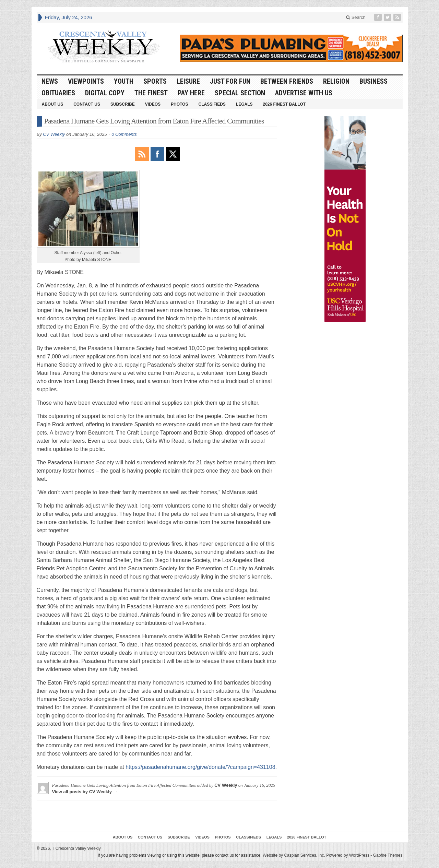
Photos (179, 104)
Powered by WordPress (348, 855)
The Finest (151, 93)
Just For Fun (230, 81)
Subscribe (123, 104)
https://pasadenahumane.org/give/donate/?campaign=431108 (200, 767)
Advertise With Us (304, 93)
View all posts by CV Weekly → (85, 792)
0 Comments (124, 134)
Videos (153, 104)
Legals (244, 104)
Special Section (240, 93)
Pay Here (191, 93)
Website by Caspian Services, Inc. (294, 855)
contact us (224, 855)
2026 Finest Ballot (284, 104)
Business (373, 81)
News (50, 81)
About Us (53, 104)
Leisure (188, 81)
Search (356, 17)
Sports (155, 81)
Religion (336, 81)
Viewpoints (86, 81)
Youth (124, 81)
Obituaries (58, 93)
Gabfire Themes (388, 855)
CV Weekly (54, 134)
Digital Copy (105, 93)
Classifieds (212, 104)
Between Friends (287, 81)
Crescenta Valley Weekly (76, 848)
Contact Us (87, 104)
